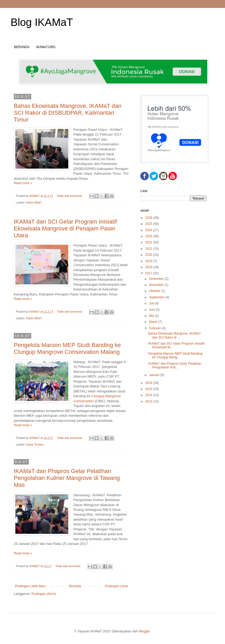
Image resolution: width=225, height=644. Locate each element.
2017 (149, 273)
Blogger (144, 631)
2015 (149, 389)
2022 (149, 242)
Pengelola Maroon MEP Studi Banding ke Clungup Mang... (175, 355)
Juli (152, 303)
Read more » (23, 183)
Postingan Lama (116, 586)
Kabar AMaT (34, 202)
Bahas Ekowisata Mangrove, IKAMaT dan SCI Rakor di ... (175, 335)
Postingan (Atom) (44, 594)
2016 (149, 383)
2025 (149, 224)
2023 (149, 236)
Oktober (155, 291)
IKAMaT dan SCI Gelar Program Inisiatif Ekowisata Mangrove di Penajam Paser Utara (65, 228)
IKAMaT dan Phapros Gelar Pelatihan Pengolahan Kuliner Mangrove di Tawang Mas (67, 478)
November (157, 285)
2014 (149, 395)
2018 (149, 267)
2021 (149, 249)
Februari (155, 328)
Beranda (75, 586)
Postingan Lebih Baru (30, 586)
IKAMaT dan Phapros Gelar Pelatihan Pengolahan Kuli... (175, 365)
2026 (149, 218)
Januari (155, 375)
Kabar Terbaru (35, 444)
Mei (152, 316)
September (157, 297)
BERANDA (22, 47)
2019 (149, 261)
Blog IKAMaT (42, 22)
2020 (149, 255)
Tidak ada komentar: (70, 196)
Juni (152, 310)
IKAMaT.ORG (46, 47)
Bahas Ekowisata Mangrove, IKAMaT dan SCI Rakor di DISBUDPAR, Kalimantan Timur (68, 113)
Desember (157, 279)
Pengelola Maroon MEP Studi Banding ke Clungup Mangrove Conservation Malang (67, 348)
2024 (149, 230)
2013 (149, 401)
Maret (154, 322)
